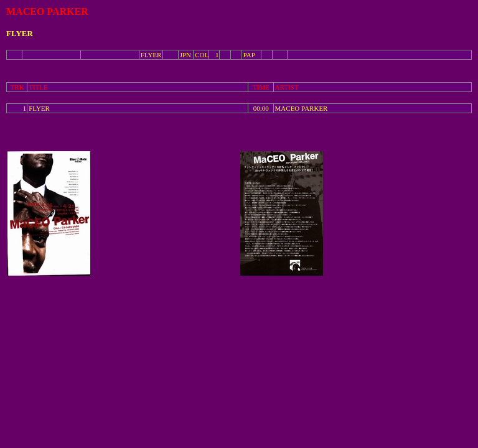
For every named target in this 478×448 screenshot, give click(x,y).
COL (202, 55)
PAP (249, 55)
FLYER (151, 55)
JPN (185, 55)
